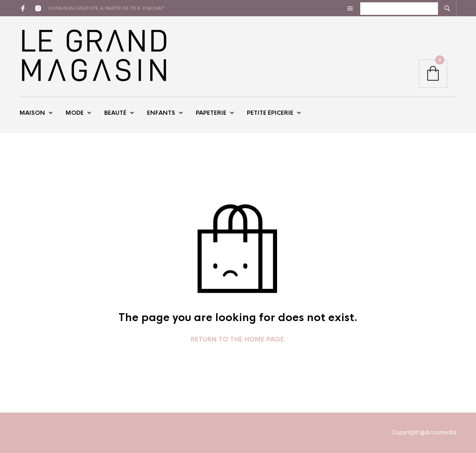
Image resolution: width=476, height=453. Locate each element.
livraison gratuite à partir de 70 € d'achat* (107, 8)
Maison (32, 113)
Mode (75, 113)
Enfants (161, 113)
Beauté (115, 113)
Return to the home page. (238, 340)
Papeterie (211, 113)
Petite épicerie (270, 113)
